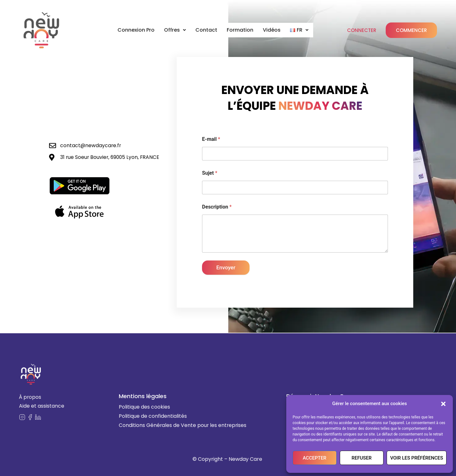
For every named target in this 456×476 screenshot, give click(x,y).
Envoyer (226, 267)
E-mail (211, 139)
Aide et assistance (42, 406)
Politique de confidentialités (153, 416)
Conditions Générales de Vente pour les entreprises (183, 425)
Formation (241, 30)
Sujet (210, 173)
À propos (30, 397)
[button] (443, 404)
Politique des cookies (144, 407)
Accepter (315, 458)
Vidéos (273, 30)
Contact (207, 30)
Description (217, 207)
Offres (175, 30)
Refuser (361, 458)
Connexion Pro (135, 30)
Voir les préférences (417, 458)
